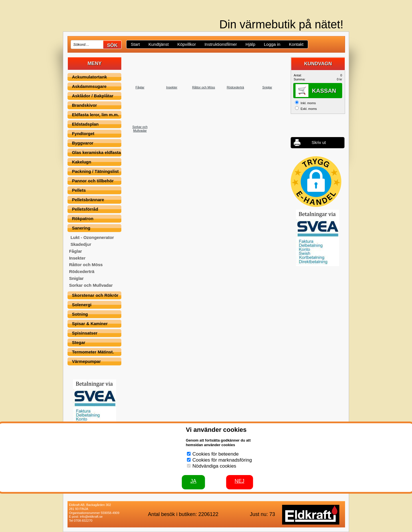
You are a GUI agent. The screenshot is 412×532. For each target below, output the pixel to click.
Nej (239, 481)
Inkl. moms (308, 103)
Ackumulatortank (89, 77)
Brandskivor (84, 105)
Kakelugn (82, 162)
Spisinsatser (85, 333)
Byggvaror (83, 143)
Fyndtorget (83, 134)
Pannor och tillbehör (93, 181)
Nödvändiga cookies (214, 466)
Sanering (81, 228)
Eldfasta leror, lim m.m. (95, 115)
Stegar (79, 342)
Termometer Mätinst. (93, 352)
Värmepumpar (86, 361)
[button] (316, 182)
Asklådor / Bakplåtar (93, 96)
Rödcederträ (82, 271)
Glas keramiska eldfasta (96, 152)
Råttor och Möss (86, 265)
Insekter (77, 258)
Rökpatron (83, 218)
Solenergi (82, 305)
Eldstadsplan (85, 124)
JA (193, 481)
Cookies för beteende (216, 454)
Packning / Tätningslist (95, 171)
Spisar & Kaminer (90, 324)
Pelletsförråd (85, 209)
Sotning (80, 314)
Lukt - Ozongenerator (92, 237)
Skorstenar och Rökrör (95, 295)
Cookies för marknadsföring (222, 460)
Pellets (79, 190)
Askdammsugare (89, 86)
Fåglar (75, 251)
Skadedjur (81, 244)
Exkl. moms (309, 109)
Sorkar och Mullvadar (91, 285)
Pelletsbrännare (88, 200)
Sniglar (76, 278)
